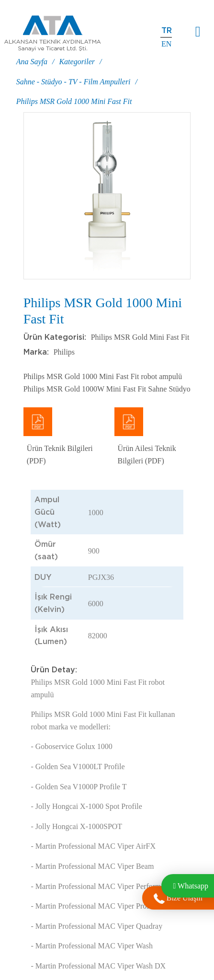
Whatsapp (191, 886)
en (166, 44)
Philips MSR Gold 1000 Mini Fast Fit (74, 101)
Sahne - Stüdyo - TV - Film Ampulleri (73, 82)
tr (167, 30)
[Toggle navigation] (198, 32)
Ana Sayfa (32, 62)
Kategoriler (77, 62)
